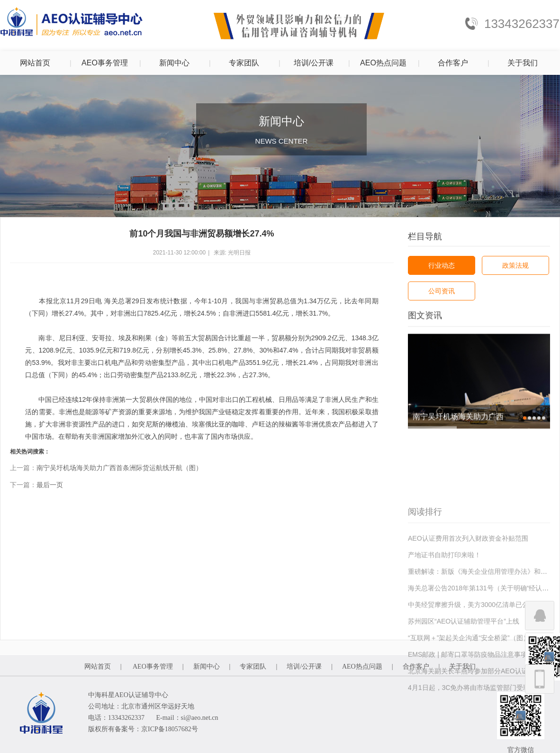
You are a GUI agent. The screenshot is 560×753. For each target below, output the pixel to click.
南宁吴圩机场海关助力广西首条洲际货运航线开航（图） (119, 468)
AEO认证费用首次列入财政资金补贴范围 (468, 579)
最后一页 (50, 485)
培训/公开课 (314, 63)
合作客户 (453, 63)
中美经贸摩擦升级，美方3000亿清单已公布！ (475, 645)
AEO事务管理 (105, 63)
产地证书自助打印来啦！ (444, 596)
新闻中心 (174, 63)
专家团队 (244, 63)
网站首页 (35, 63)
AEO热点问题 (383, 63)
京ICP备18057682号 (170, 729)
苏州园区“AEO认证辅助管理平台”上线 (464, 662)
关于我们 (523, 63)
